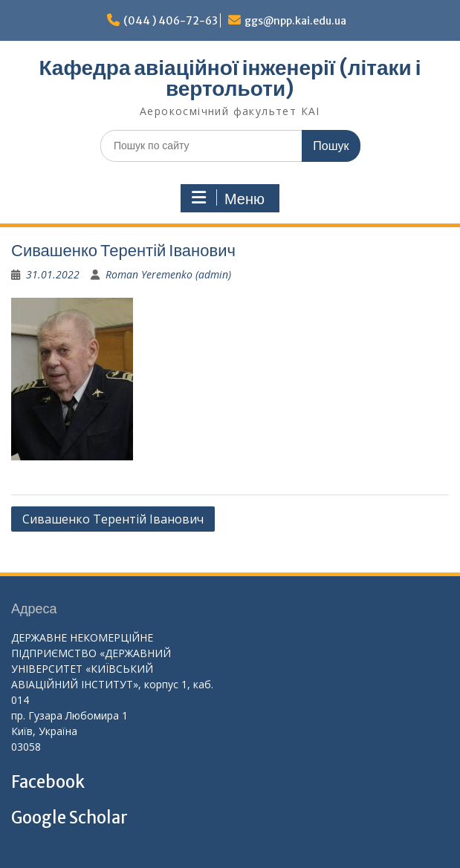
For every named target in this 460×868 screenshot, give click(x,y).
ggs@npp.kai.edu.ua (295, 21)
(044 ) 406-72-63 (171, 21)
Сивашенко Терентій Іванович (113, 519)
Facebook (48, 782)
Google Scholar (69, 818)
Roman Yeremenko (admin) (168, 274)
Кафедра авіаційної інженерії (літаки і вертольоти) (230, 78)
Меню (228, 198)
